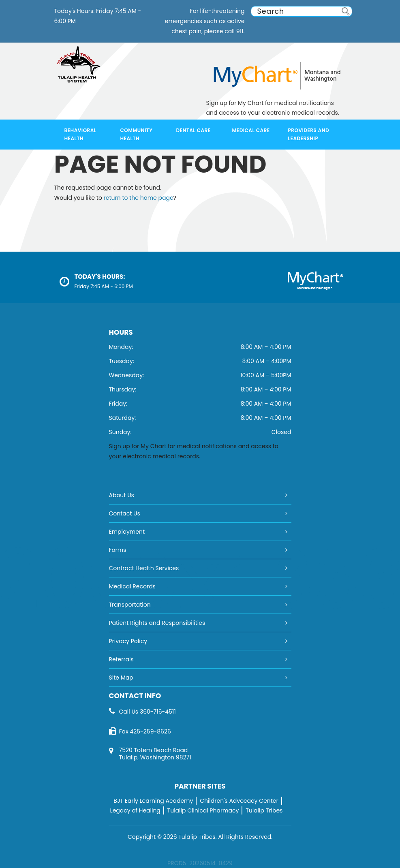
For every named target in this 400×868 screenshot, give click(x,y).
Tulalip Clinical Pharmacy (203, 810)
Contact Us (125, 513)
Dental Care (194, 130)
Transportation (130, 605)
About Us (122, 495)
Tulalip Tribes (264, 810)
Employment (127, 532)
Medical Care (251, 130)
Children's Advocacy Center (239, 801)
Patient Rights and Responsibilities (157, 623)
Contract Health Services (144, 568)
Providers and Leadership (309, 134)
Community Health (137, 134)
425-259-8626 (150, 731)
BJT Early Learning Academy (153, 801)
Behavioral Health (80, 134)
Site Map (121, 678)
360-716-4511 (158, 712)
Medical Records (132, 586)
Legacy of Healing (135, 810)
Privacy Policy (128, 641)
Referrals (121, 659)
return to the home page (139, 198)
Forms (118, 550)
